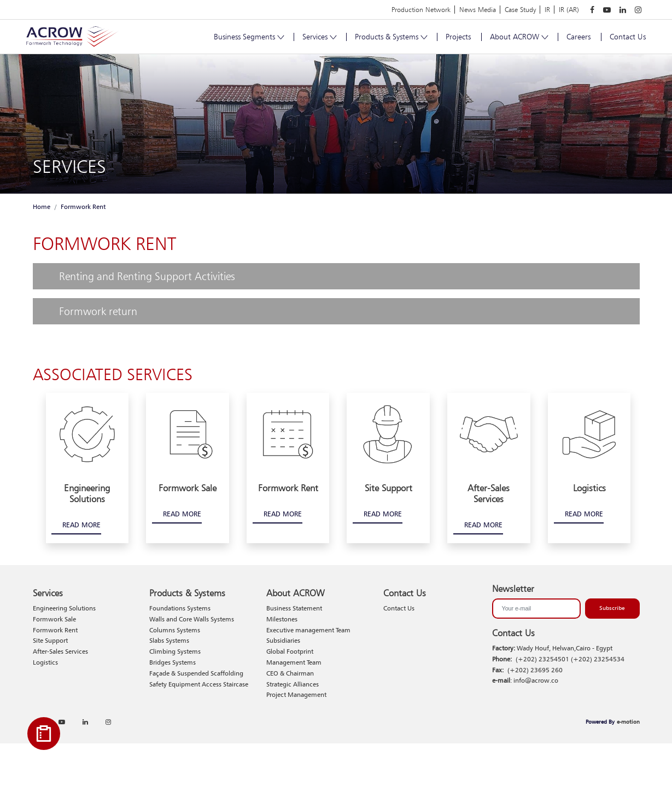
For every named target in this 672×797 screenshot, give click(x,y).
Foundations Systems (180, 608)
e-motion (628, 722)
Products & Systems (391, 37)
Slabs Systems (169, 640)
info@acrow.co (536, 680)
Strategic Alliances (293, 684)
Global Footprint (290, 651)
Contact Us (628, 37)
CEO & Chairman (290, 673)
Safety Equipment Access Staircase (199, 684)
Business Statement (294, 608)
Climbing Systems (175, 651)
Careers (578, 37)
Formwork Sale (54, 619)
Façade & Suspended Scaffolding (196, 673)
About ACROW (519, 37)
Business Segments (249, 37)
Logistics (45, 662)
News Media (478, 10)
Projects (458, 37)
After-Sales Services (60, 651)
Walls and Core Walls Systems (192, 619)
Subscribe (612, 608)
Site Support (50, 640)
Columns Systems (175, 630)
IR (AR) (569, 10)
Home (42, 206)
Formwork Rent (83, 206)
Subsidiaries (283, 640)
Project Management (296, 694)
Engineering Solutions (64, 608)
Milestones (282, 619)
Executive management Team (308, 630)
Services (319, 37)
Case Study (520, 10)
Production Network (421, 10)
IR (547, 10)
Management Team (294, 662)
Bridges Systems (173, 662)
